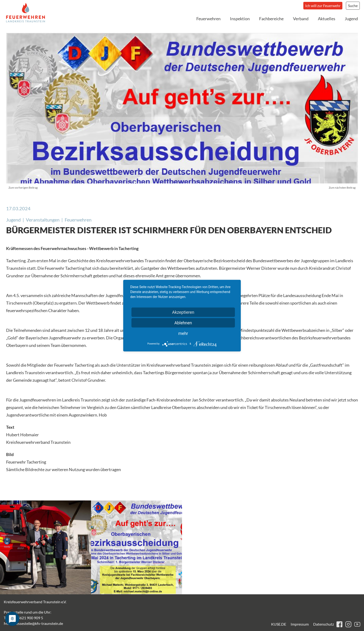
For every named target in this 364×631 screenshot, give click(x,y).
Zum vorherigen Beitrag (23, 188)
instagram (348, 624)
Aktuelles (327, 19)
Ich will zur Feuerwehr (323, 6)
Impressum (300, 624)
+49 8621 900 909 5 (27, 618)
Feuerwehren (208, 19)
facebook (339, 624)
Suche (353, 6)
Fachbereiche (271, 19)
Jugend (351, 19)
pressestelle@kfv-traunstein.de (38, 623)
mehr (183, 333)
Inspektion (240, 19)
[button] (45, 547)
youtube (357, 624)
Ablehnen (183, 323)
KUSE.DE (279, 624)
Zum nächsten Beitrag (342, 188)
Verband (301, 19)
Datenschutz (324, 624)
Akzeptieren (183, 312)
